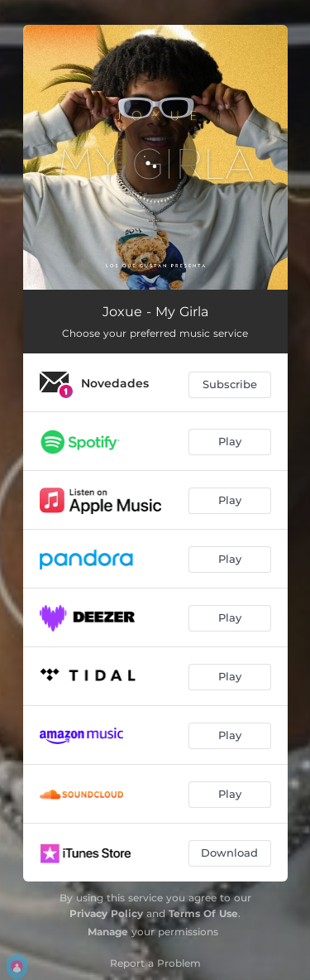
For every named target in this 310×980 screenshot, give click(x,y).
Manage (108, 932)
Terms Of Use (203, 913)
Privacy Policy (106, 913)
